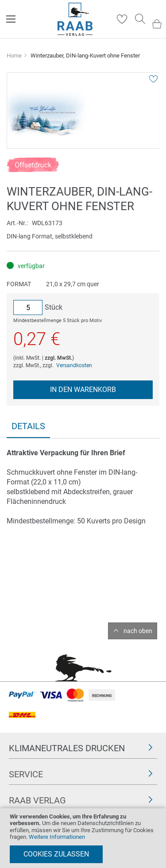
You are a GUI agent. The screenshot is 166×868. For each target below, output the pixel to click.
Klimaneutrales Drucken (67, 748)
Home (14, 56)
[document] (83, 838)
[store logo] (75, 19)
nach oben (138, 631)
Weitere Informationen (57, 837)
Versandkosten (74, 365)
